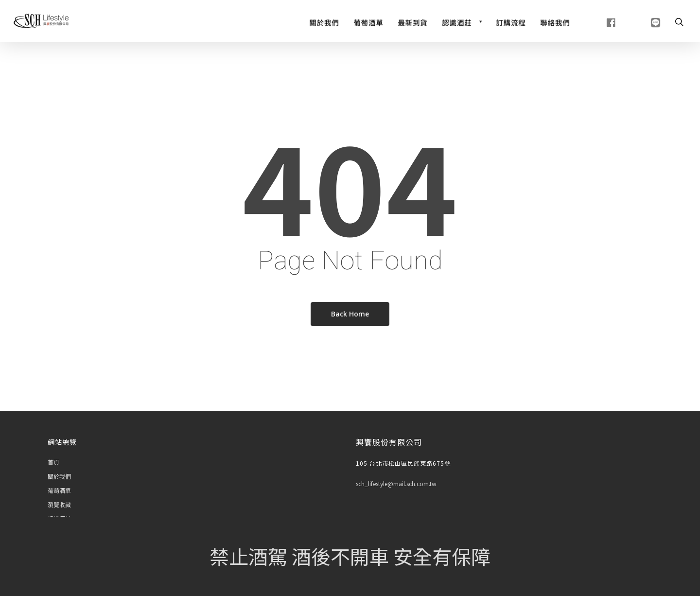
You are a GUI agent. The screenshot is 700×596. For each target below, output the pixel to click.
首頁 (53, 462)
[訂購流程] (511, 21)
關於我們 (59, 476)
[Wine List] (368, 21)
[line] (643, 21)
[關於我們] (324, 21)
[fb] (599, 21)
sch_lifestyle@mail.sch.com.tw (396, 483)
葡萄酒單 (59, 490)
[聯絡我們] (555, 21)
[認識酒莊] (462, 21)
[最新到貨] (412, 21)
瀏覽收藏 (59, 504)
